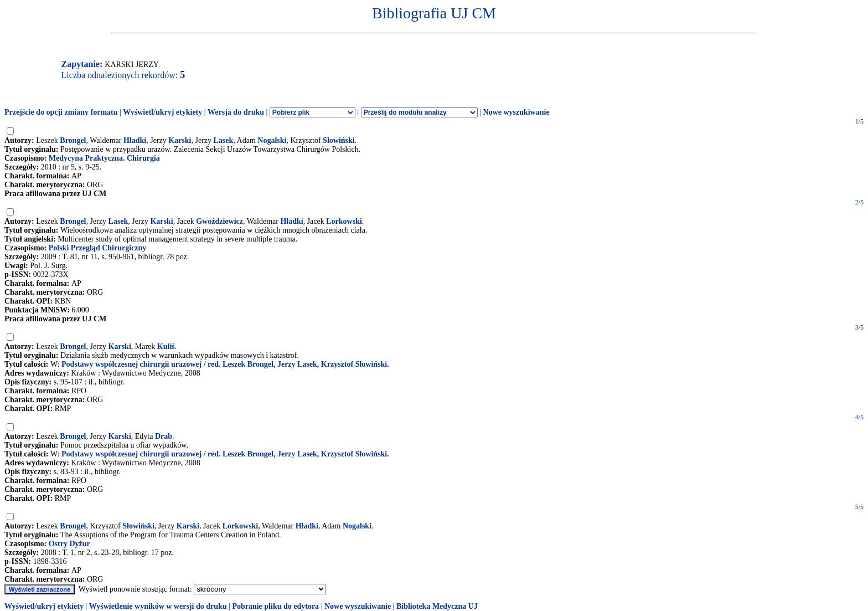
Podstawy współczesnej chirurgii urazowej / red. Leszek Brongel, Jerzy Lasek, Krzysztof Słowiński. (225, 364)
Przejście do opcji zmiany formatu (61, 112)
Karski (180, 140)
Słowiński (339, 140)
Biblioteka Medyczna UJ (437, 606)
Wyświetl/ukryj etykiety (162, 112)
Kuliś (166, 346)
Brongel (73, 140)
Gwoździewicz (219, 221)
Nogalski (272, 140)
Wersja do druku (236, 112)
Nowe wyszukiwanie (516, 112)
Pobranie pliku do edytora (275, 606)
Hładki (135, 140)
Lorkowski (344, 221)
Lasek (224, 140)
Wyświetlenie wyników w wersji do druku (158, 606)
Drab (164, 436)
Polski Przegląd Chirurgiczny (98, 248)
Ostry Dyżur (69, 544)
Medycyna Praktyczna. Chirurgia (104, 158)
